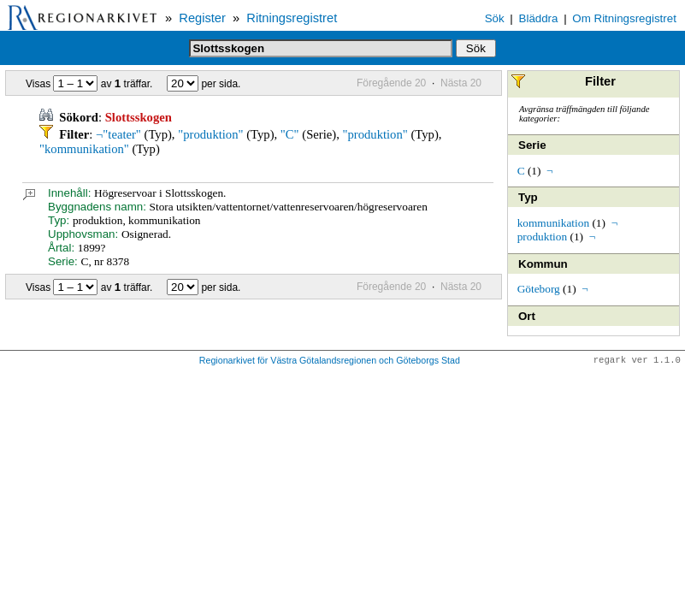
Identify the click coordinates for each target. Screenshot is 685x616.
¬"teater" (118, 134)
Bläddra (539, 18)
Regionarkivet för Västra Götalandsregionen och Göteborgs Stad (330, 361)
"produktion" (210, 134)
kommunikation (553, 223)
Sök (495, 18)
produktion (543, 237)
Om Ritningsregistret (624, 18)
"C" (290, 134)
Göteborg (539, 289)
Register (202, 18)
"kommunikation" (84, 149)
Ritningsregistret (292, 18)
